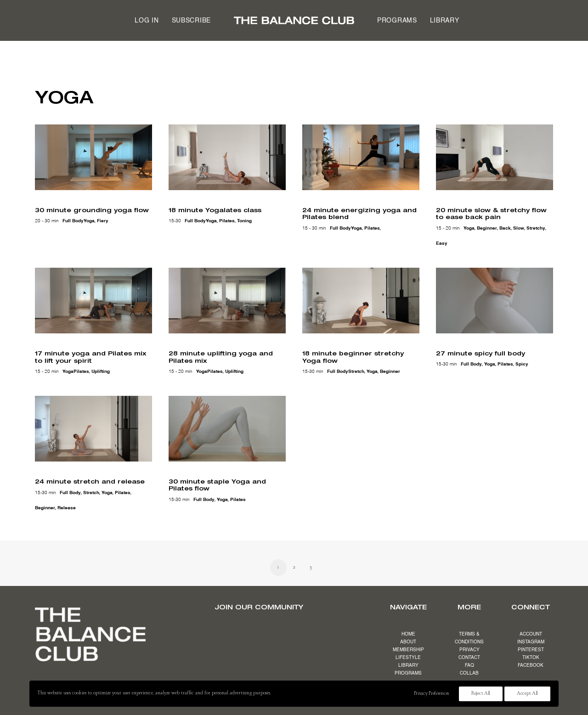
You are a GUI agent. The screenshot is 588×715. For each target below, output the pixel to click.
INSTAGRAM (531, 642)
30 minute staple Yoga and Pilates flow (217, 484)
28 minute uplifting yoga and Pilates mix (221, 355)
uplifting (101, 371)
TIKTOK (531, 658)
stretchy (536, 228)
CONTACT (469, 658)
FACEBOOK (531, 665)
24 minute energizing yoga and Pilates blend (359, 214)
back (505, 228)
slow (519, 228)
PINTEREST (531, 650)
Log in (147, 21)
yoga (89, 221)
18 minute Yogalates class (215, 210)
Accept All (527, 694)
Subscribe (191, 21)
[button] (93, 157)
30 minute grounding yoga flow (92, 210)
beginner (487, 228)
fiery (103, 221)
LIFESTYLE (408, 658)
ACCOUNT (531, 634)
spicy (522, 363)
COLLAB (469, 673)
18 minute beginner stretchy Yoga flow (353, 355)
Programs (397, 21)
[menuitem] (147, 20)
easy (442, 243)
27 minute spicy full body (481, 352)
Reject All (481, 694)
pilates (227, 221)
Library (445, 21)
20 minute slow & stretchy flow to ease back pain (491, 214)
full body (73, 221)
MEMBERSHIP (408, 650)
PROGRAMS (408, 673)
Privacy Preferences (431, 694)
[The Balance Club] (294, 20)
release (67, 507)
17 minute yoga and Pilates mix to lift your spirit (90, 355)
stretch (356, 371)
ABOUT (408, 642)
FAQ (469, 665)
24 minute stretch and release (90, 480)
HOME (408, 634)
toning (244, 221)
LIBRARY (408, 665)
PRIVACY (469, 650)
